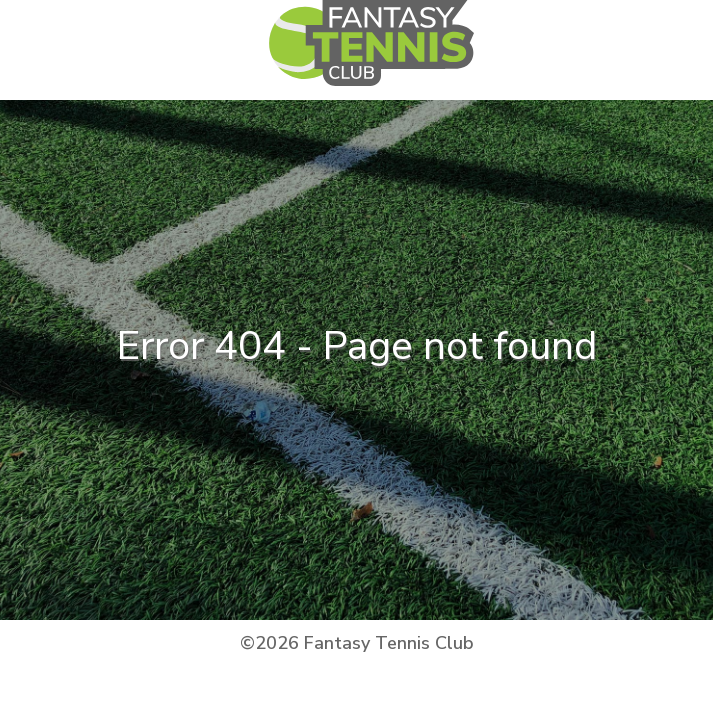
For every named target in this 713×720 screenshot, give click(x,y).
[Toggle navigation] (582, 61)
